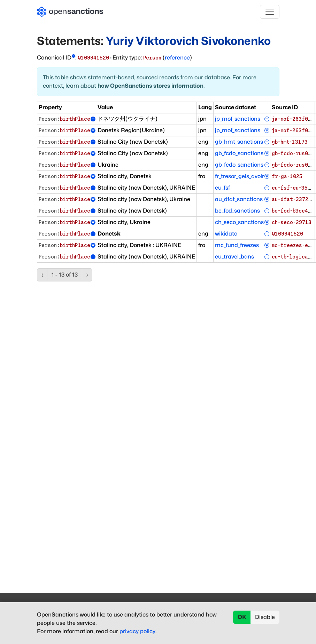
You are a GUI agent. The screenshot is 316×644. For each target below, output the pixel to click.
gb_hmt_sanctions (239, 142)
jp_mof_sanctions (238, 119)
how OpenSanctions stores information (151, 86)
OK (242, 617)
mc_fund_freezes (237, 245)
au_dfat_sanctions (239, 199)
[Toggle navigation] (270, 12)
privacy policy (137, 631)
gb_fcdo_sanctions (239, 153)
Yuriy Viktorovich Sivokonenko (188, 41)
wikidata (226, 234)
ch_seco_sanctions (239, 222)
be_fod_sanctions (237, 211)
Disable (265, 617)
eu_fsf (222, 188)
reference (177, 58)
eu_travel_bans (234, 257)
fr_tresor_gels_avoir (240, 176)
